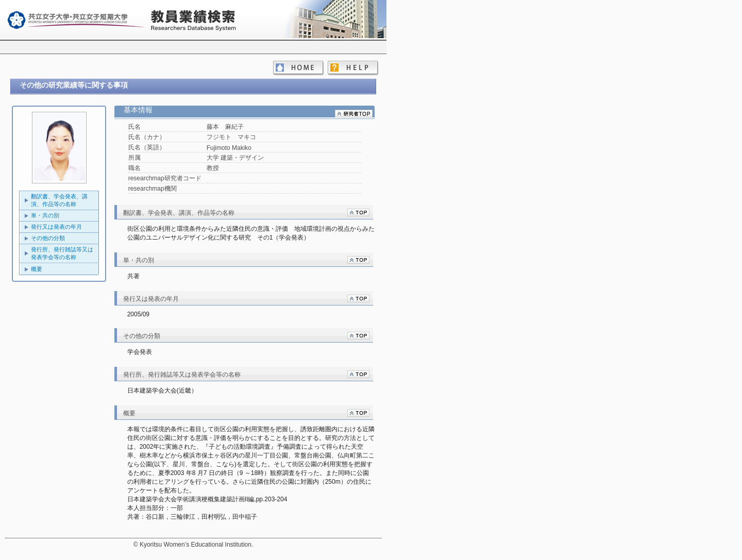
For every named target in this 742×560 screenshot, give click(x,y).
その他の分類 (48, 238)
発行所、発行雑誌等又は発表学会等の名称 (62, 253)
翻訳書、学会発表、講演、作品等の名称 (59, 200)
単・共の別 (45, 215)
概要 (37, 269)
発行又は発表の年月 (56, 227)
